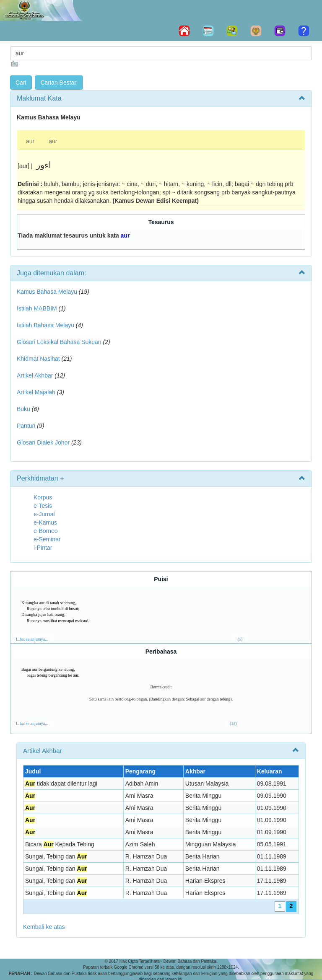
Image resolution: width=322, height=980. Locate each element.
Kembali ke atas (44, 927)
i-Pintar (43, 548)
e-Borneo (46, 531)
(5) (240, 639)
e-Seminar (47, 539)
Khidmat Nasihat (38, 359)
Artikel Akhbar (35, 375)
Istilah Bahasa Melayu (45, 325)
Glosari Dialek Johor (43, 442)
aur (30, 141)
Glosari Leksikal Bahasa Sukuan (59, 342)
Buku (23, 409)
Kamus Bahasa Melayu (48, 292)
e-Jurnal (44, 514)
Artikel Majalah (36, 392)
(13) (233, 723)
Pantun (26, 426)
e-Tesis (43, 506)
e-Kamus (45, 522)
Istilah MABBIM (37, 308)
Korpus (43, 497)
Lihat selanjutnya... (32, 639)
